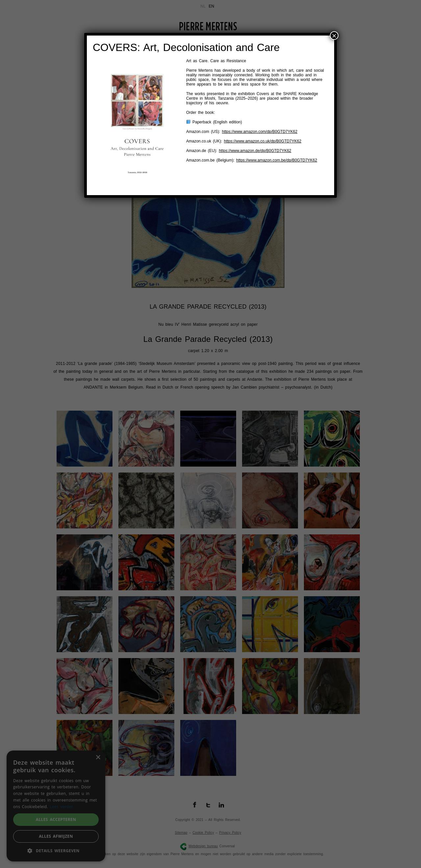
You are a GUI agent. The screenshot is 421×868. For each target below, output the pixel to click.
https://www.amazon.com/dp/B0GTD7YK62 (260, 132)
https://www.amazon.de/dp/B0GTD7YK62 (255, 151)
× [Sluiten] (334, 36)
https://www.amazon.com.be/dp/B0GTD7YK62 (277, 160)
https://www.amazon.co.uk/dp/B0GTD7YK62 (263, 141)
